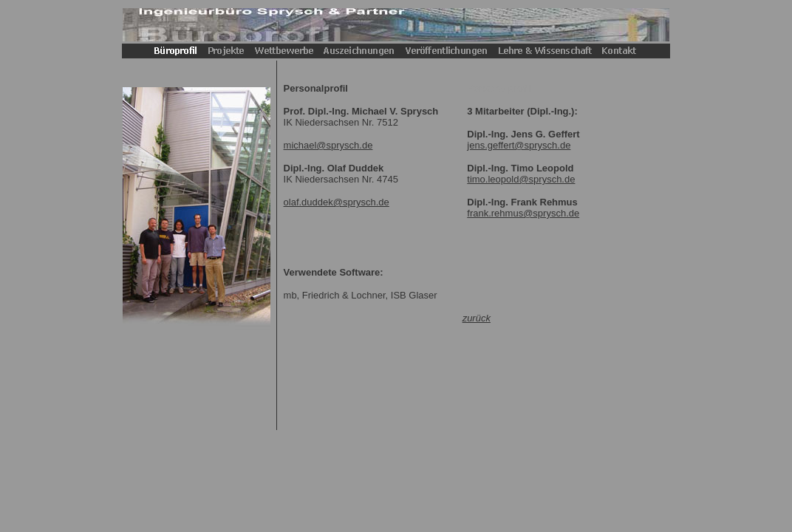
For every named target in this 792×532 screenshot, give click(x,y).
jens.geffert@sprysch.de (519, 145)
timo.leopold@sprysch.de (521, 179)
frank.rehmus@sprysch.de (523, 213)
